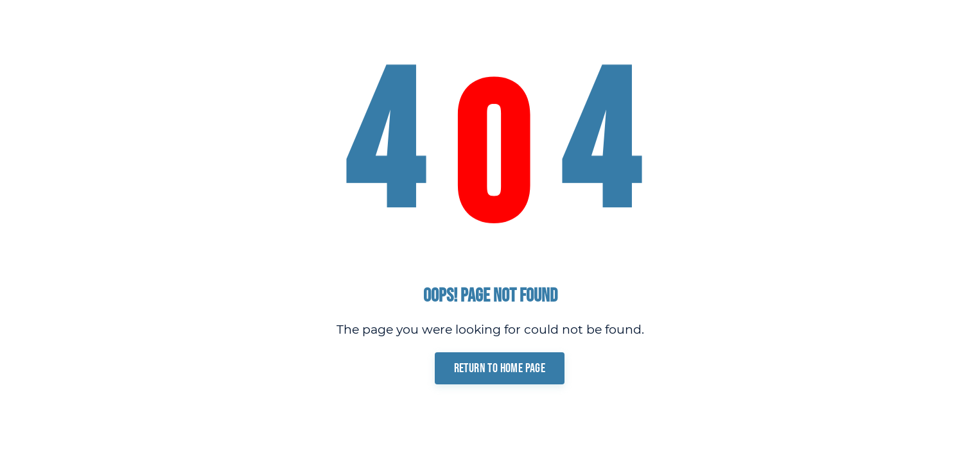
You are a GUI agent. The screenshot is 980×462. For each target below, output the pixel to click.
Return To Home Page (500, 368)
